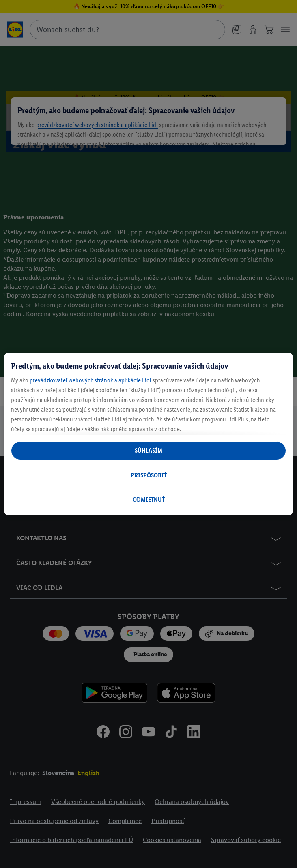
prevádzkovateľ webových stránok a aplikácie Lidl (90, 380)
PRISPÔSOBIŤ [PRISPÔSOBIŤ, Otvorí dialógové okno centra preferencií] (149, 475)
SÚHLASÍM (148, 450)
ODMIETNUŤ (149, 500)
